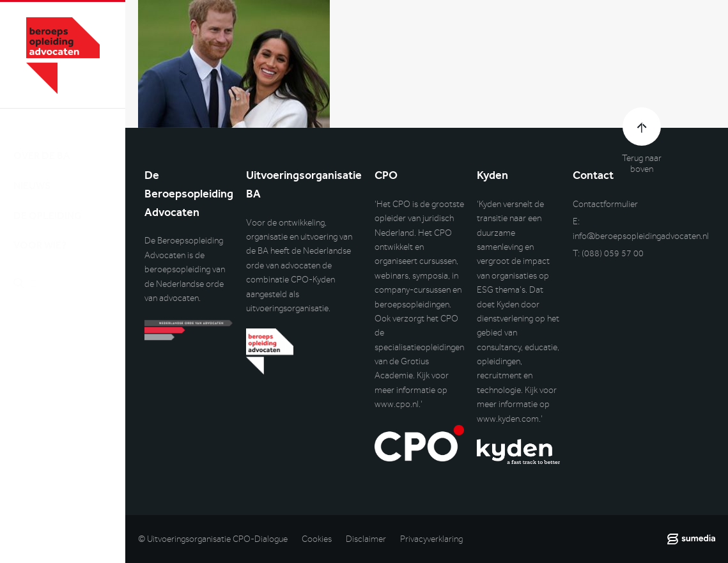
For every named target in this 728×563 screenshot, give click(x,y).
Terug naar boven (642, 164)
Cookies (317, 539)
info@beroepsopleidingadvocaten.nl (641, 236)
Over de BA (42, 143)
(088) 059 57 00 (613, 253)
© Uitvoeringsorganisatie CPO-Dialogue (213, 539)
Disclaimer (366, 539)
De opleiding (48, 203)
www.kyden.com (508, 419)
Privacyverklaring (431, 539)
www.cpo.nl (397, 404)
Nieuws (32, 173)
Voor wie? (40, 233)
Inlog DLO (70, 336)
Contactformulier (605, 204)
